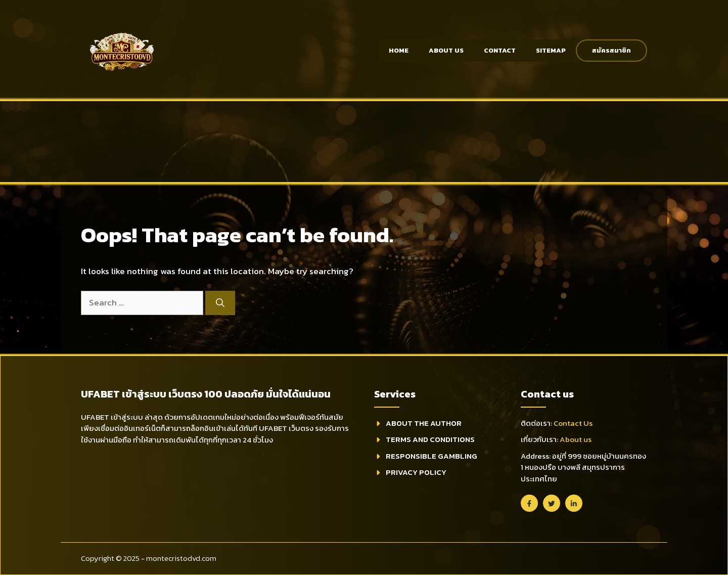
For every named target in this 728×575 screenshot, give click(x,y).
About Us (446, 50)
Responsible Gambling (431, 456)
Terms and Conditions (430, 439)
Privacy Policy (416, 472)
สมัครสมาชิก (611, 50)
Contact (500, 50)
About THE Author (424, 423)
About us (576, 439)
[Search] (220, 303)
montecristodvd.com (181, 558)
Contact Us (573, 423)
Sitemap (551, 50)
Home (399, 50)
